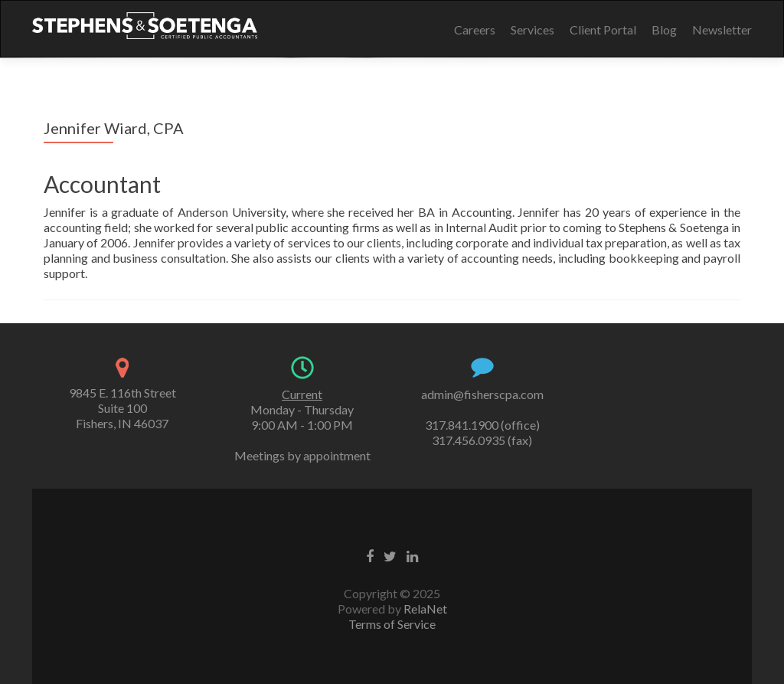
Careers (475, 29)
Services (532, 29)
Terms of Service (392, 624)
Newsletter (722, 29)
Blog (664, 29)
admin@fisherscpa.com (482, 394)
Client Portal (603, 29)
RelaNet (425, 609)
